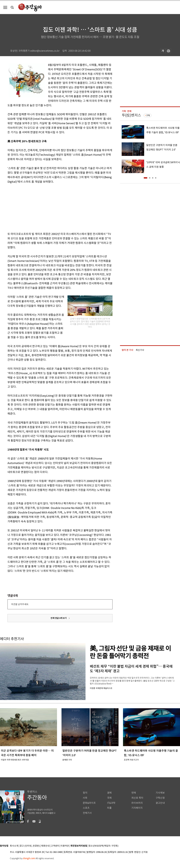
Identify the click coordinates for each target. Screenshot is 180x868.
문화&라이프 (89, 803)
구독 (148, 115)
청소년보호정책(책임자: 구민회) (103, 846)
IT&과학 (111, 803)
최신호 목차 (137, 798)
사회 (85, 798)
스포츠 (86, 808)
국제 (109, 798)
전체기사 (87, 813)
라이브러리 (137, 803)
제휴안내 (45, 846)
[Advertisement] (52, 207)
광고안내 (160, 803)
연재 (134, 793)
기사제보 (160, 793)
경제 (109, 793)
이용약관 (65, 846)
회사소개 (14, 846)
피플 (109, 808)
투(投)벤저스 (131, 115)
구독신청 (160, 798)
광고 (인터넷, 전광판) (30, 846)
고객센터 (55, 846)
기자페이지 (137, 808)
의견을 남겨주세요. (20, 604)
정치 (85, 793)
